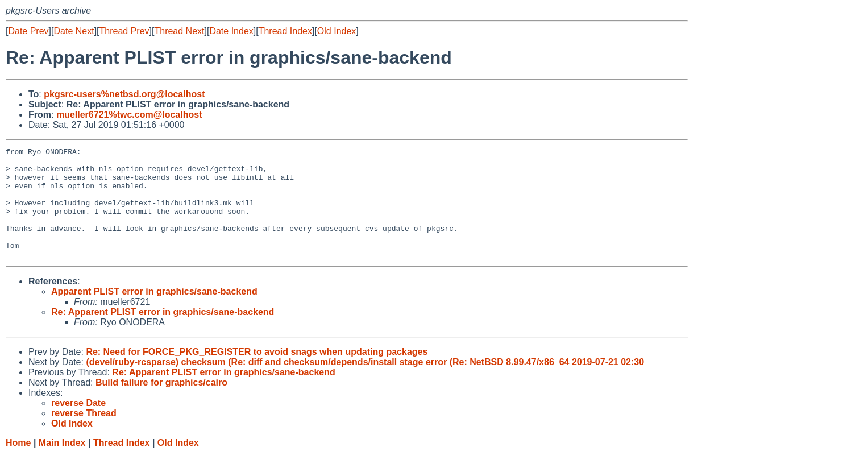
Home (18, 465)
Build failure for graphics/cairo (161, 405)
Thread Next (179, 31)
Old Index (337, 31)
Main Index (62, 465)
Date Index (231, 31)
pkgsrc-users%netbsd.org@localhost (124, 94)
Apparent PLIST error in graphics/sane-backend (154, 314)
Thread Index (285, 31)
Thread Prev (124, 31)
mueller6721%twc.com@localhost (129, 115)
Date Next (74, 31)
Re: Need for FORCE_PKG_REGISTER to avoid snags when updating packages (257, 374)
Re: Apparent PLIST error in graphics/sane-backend (163, 334)
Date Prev (28, 31)
